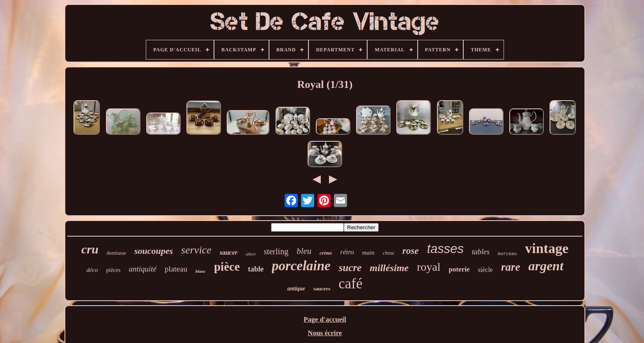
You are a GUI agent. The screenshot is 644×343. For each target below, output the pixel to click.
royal (429, 267)
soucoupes (154, 251)
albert (251, 254)
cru (90, 249)
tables (481, 252)
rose (411, 251)
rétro (347, 252)
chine (389, 253)
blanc (201, 271)
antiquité (143, 269)
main (368, 253)
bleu (304, 251)
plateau (176, 269)
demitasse (116, 253)
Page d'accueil (325, 319)
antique (296, 289)
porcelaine (301, 266)
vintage (547, 248)
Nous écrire (325, 333)
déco (92, 270)
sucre (350, 268)
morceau (507, 254)
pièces (114, 270)
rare (511, 267)
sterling (276, 251)
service (196, 250)
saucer (229, 252)
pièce (227, 267)
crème (326, 253)
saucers (322, 289)
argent (546, 266)
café (350, 284)
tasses (445, 249)
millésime (389, 268)
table (256, 269)
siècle (485, 270)
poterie (459, 269)
